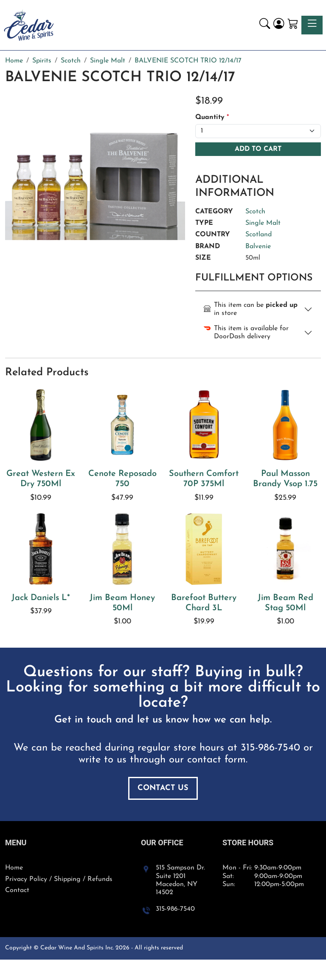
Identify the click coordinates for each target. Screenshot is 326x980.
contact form (216, 760)
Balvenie (258, 246)
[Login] (279, 25)
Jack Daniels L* (41, 598)
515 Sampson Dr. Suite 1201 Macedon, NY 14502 (180, 880)
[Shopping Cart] (293, 25)
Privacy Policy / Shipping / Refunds (59, 879)
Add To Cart (258, 149)
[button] (265, 25)
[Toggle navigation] (312, 25)
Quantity (212, 117)
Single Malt (263, 223)
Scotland (259, 235)
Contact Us (163, 788)
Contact (17, 890)
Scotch (255, 212)
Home (14, 868)
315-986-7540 (270, 748)
